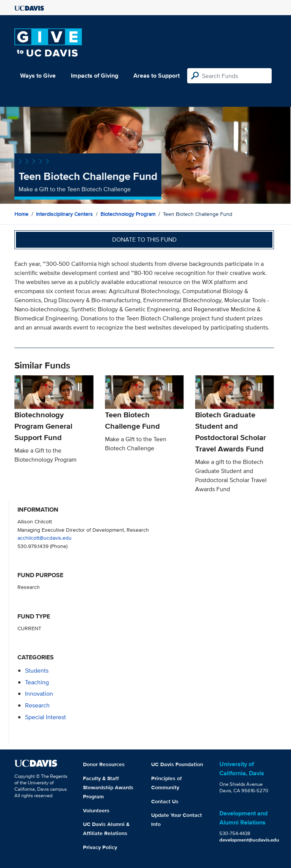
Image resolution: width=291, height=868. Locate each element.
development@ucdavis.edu (249, 840)
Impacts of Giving (95, 76)
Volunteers (96, 810)
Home (21, 214)
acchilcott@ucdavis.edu (45, 538)
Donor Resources (104, 764)
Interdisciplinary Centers (64, 214)
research (37, 705)
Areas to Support (156, 76)
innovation (39, 694)
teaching (37, 682)
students (37, 671)
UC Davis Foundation (177, 764)
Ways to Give (38, 76)
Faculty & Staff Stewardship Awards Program (108, 787)
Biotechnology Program (128, 214)
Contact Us (165, 801)
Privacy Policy (100, 847)
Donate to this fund (144, 240)
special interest (45, 717)
